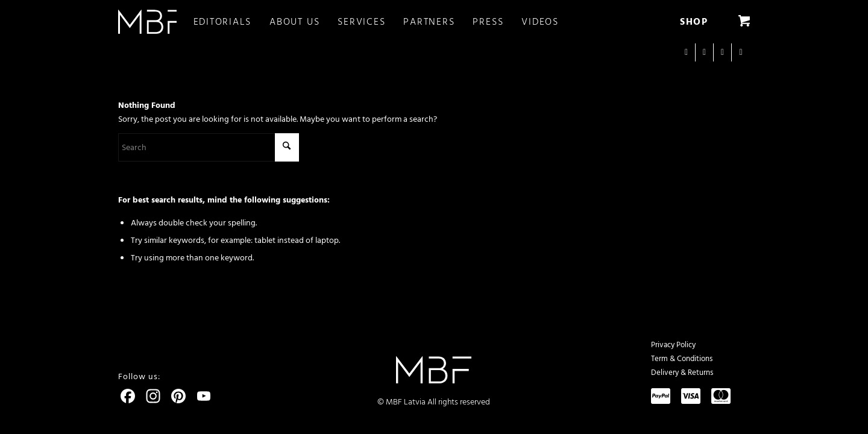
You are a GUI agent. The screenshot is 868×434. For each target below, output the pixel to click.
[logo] (147, 22)
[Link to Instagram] (686, 52)
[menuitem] (232, 22)
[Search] (209, 147)
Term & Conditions (682, 359)
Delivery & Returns (682, 373)
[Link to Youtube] (722, 52)
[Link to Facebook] (704, 52)
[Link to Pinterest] (741, 52)
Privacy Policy (673, 345)
